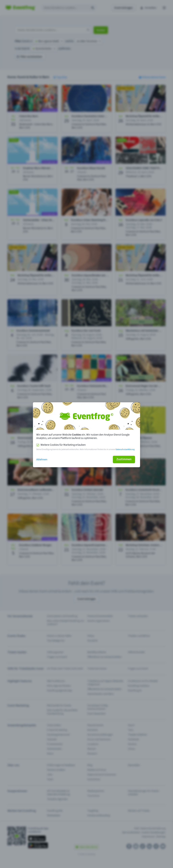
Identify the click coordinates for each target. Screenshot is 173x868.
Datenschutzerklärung (125, 449)
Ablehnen (42, 459)
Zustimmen (124, 459)
